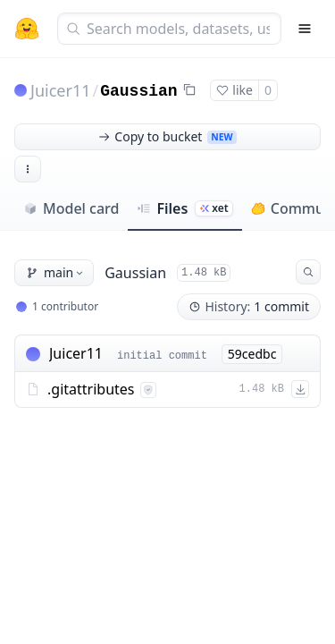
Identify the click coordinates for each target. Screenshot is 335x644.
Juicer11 (61, 90)
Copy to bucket (167, 136)
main (56, 272)
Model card (71, 208)
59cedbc (252, 354)
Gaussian (138, 91)
